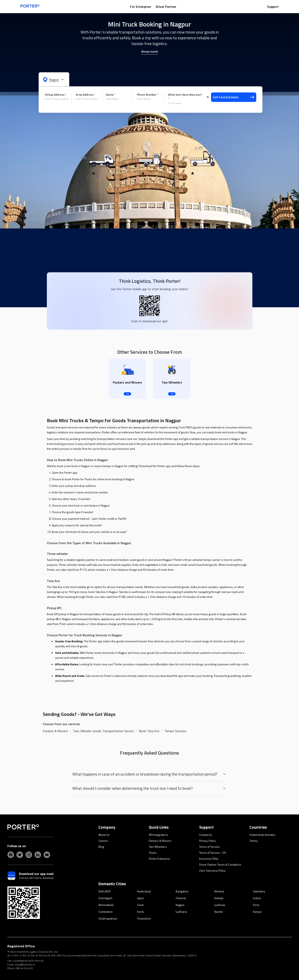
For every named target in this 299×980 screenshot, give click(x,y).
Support (273, 7)
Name (111, 95)
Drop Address (86, 95)
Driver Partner (166, 7)
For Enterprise (140, 7)
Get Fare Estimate (234, 97)
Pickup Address (56, 95)
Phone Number (148, 95)
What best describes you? (185, 97)
